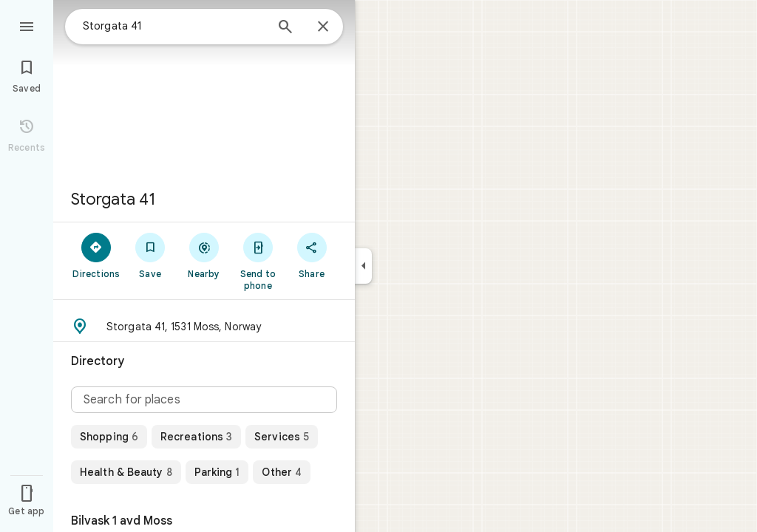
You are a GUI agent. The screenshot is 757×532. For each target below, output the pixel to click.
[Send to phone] (258, 261)
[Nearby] (204, 255)
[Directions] (96, 255)
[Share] (312, 255)
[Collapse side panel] (363, 266)
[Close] (323, 27)
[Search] (285, 28)
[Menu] (27, 25)
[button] (204, 327)
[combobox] (174, 26)
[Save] (150, 255)
